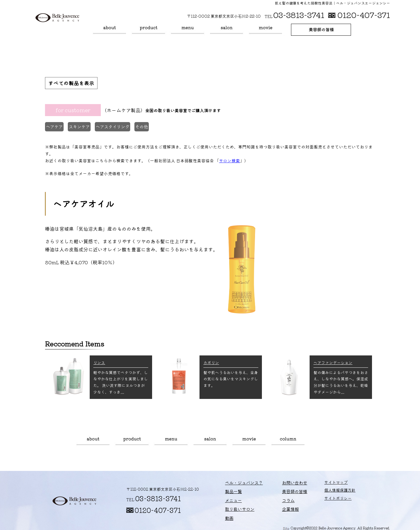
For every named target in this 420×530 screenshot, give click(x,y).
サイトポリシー (325, 499)
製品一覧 (148, 30)
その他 (151, 128)
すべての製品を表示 (73, 83)
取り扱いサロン (226, 30)
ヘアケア (56, 128)
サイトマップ (323, 483)
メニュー (187, 30)
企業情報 (281, 507)
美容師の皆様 (321, 30)
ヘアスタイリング (119, 128)
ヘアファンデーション (333, 362)
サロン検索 (229, 160)
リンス (99, 362)
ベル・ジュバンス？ (109, 30)
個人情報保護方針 (327, 491)
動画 (265, 30)
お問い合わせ (285, 483)
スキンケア (84, 128)
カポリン (211, 362)
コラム (288, 440)
